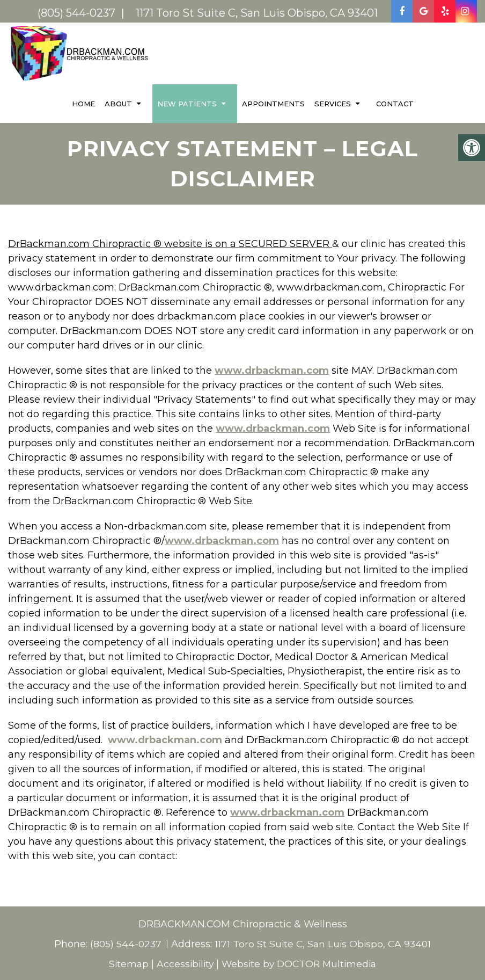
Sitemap (125, 963)
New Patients (187, 103)
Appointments (273, 103)
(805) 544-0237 (124, 943)
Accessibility (183, 963)
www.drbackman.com (272, 370)
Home (83, 103)
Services (333, 103)
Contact (395, 103)
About (118, 103)
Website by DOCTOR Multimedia (300, 963)
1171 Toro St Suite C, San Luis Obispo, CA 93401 (324, 943)
